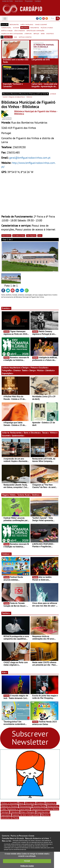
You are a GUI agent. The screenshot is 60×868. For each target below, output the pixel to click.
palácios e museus (47, 27)
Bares (21, 803)
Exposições (8, 373)
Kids (5, 672)
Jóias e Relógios (28, 812)
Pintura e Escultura (40, 368)
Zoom (40, 236)
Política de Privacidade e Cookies (22, 836)
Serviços (5, 812)
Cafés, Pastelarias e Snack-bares (15, 809)
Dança (33, 370)
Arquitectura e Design (20, 368)
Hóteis (13, 495)
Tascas (46, 433)
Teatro (25, 370)
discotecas (50, 33)
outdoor (16, 27)
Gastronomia (18, 436)
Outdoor (6, 554)
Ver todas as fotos (19, 236)
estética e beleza (7, 30)
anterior (53, 94)
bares (43, 33)
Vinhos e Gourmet (9, 803)
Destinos (36, 495)
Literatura (50, 370)
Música (41, 370)
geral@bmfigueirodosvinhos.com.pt (30, 158)
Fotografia (7, 370)
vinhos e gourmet (41, 24)
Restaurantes (17, 433)
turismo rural (6, 27)
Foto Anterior (6, 236)
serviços (36, 33)
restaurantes (14, 24)
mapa (15, 37)
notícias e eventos (25, 37)
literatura (28, 33)
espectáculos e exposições (35, 30)
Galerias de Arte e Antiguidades (26, 815)
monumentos (35, 27)
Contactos (6, 836)
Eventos (6, 308)
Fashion (6, 613)
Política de (27, 866)
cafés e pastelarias (27, 24)
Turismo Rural (24, 495)
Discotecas (30, 803)
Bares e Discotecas (33, 433)
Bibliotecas (51, 803)
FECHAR (27, 861)
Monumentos (25, 806)
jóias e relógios (20, 30)
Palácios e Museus (9, 806)
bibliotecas (25, 27)
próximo (29, 97)
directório (8, 37)
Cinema (17, 370)
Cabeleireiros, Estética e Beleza (45, 809)
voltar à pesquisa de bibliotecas (14, 97)
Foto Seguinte (31, 236)
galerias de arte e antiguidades (12, 33)
